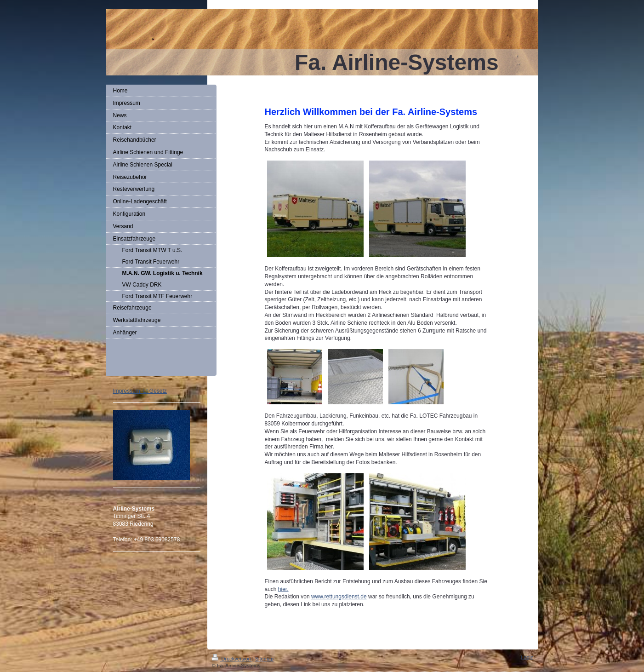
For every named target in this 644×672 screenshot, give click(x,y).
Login (527, 657)
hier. (283, 589)
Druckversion (232, 659)
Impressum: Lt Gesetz (140, 391)
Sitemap (264, 659)
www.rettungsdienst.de (339, 597)
